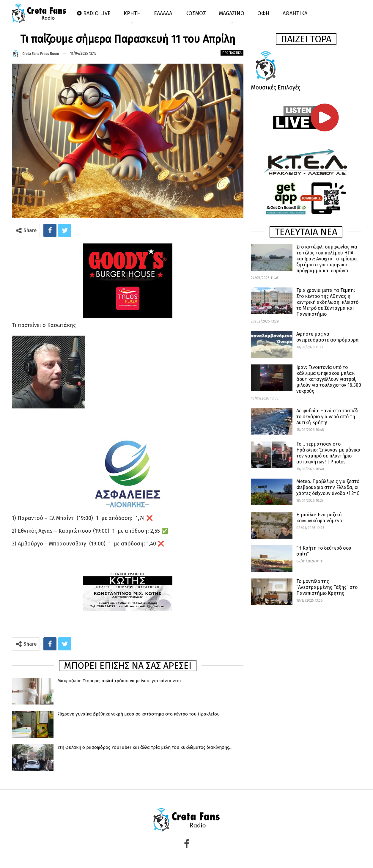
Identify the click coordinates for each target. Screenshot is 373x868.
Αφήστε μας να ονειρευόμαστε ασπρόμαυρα (328, 337)
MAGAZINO (232, 13)
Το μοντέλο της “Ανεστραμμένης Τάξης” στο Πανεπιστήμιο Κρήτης (327, 587)
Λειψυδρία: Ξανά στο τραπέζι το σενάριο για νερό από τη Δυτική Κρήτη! (327, 417)
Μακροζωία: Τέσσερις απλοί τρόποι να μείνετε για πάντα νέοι (119, 681)
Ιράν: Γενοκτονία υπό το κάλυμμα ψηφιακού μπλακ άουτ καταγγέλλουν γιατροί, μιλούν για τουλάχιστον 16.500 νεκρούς (329, 379)
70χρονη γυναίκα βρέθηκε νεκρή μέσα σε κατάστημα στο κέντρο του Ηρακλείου (139, 714)
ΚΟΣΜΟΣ (196, 13)
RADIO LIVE (94, 13)
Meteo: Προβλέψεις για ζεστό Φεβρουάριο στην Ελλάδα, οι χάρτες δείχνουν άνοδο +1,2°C (328, 487)
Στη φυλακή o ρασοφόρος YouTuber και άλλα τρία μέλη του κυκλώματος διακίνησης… (145, 747)
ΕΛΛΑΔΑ (163, 13)
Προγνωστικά (232, 53)
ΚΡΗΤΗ (132, 13)
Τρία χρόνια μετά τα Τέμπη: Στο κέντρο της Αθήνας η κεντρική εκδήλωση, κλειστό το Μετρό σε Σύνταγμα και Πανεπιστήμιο (327, 302)
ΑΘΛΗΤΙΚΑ (295, 13)
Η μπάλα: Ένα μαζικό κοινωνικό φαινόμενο (319, 518)
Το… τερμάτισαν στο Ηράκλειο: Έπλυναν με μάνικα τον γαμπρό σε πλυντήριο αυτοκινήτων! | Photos (328, 453)
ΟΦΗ (263, 13)
